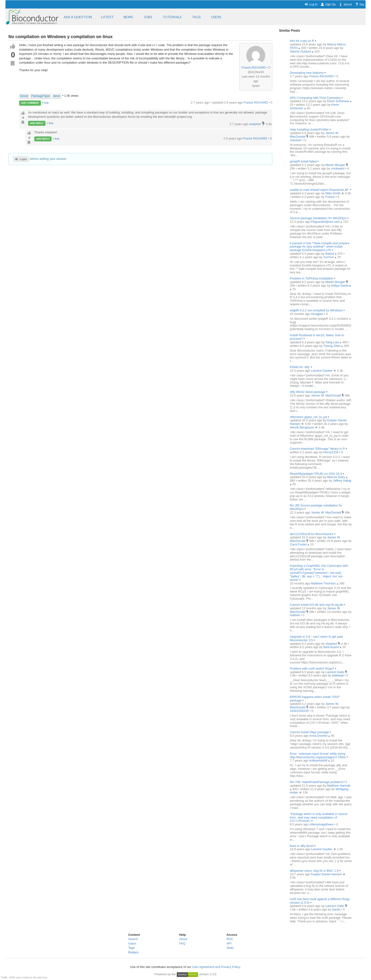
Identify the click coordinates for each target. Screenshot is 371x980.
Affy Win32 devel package (308, 392)
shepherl (255, 124)
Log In (311, 4)
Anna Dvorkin (319, 736)
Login (21, 159)
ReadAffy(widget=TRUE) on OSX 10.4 (316, 474)
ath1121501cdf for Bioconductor (312, 534)
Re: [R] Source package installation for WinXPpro (316, 507)
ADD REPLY (37, 123)
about (345, 4)
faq (360, 4)
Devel (24, 96)
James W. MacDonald (327, 395)
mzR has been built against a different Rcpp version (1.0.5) (320, 901)
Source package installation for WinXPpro (318, 218)
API (229, 943)
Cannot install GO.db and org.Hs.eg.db (316, 605)
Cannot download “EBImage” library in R (317, 449)
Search (133, 939)
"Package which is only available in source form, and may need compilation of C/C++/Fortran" (319, 817)
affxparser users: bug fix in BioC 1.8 (314, 871)
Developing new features (307, 73)
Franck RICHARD (254, 68)
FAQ (182, 943)
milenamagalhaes (322, 824)
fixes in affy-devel (302, 846)
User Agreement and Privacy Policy (216, 967)
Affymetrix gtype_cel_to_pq (308, 417)
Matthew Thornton (324, 583)
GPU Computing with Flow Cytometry (315, 98)
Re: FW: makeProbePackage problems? (317, 782)
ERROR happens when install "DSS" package (315, 699)
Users (132, 943)
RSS (230, 939)
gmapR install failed (303, 161)
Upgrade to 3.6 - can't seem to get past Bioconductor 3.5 (316, 638)
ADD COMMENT (30, 103)
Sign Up (328, 4)
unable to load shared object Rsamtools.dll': (320, 190)
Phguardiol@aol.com (326, 222)
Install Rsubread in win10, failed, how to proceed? (317, 337)
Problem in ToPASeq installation (312, 278)
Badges (133, 952)
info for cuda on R (302, 41)
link (47, 103)
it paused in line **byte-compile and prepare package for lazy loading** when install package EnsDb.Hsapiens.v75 (320, 247)
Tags (131, 948)
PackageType (41, 96)
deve (57, 96)
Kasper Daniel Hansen (327, 874)
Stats (230, 948)
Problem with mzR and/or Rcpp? (312, 669)
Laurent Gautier (322, 371)
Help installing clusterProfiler (309, 129)
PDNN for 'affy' (300, 367)
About (183, 939)
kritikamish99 (319, 760)
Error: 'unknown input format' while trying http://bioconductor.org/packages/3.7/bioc (318, 755)
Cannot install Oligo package (309, 732)
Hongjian (318, 314)
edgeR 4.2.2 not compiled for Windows (316, 310)
